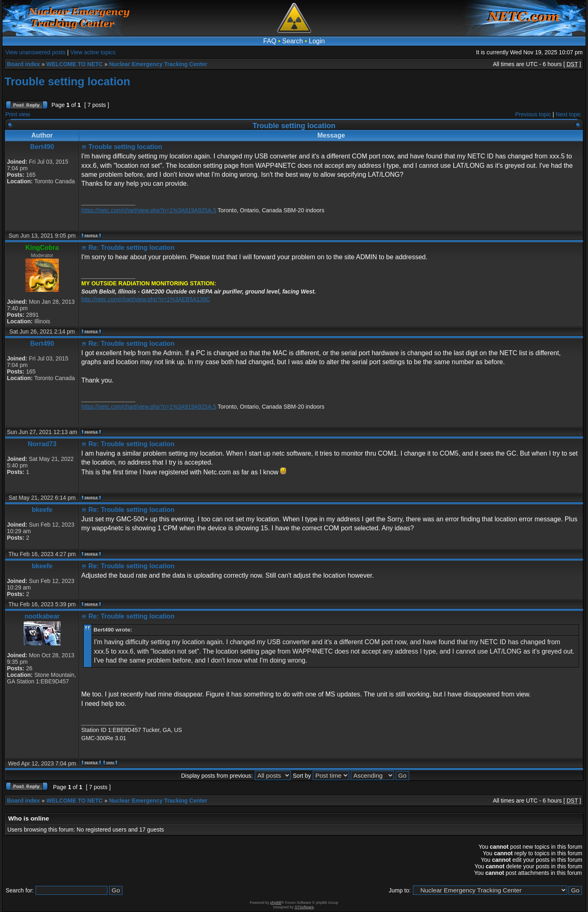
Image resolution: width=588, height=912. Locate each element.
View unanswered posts (36, 52)
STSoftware (304, 907)
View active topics (93, 52)
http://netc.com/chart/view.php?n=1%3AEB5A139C (146, 299)
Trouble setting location (67, 81)
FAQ (270, 41)
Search (293, 41)
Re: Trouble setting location (131, 248)
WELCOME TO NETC (74, 64)
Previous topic (533, 114)
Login (317, 41)
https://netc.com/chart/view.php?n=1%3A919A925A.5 (149, 210)
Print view (18, 114)
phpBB (276, 903)
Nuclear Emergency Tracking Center (158, 64)
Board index (23, 64)
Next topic (568, 114)
